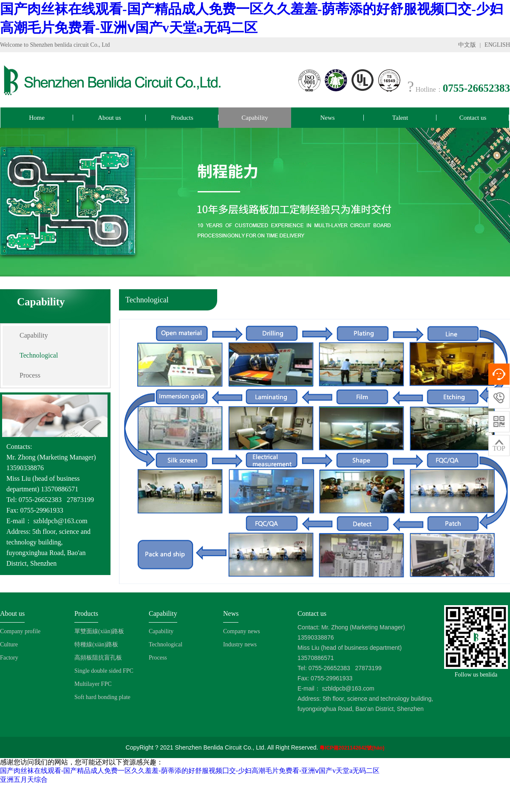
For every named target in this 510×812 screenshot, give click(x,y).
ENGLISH (497, 45)
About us (109, 118)
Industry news (240, 644)
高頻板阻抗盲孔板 (98, 658)
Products (182, 118)
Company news (242, 631)
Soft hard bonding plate (102, 697)
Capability (255, 118)
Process (30, 375)
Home (37, 118)
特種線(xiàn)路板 (96, 644)
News (327, 118)
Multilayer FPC (93, 684)
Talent (400, 118)
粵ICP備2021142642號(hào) (352, 748)
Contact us (473, 118)
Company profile (20, 631)
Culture (9, 644)
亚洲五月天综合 (24, 780)
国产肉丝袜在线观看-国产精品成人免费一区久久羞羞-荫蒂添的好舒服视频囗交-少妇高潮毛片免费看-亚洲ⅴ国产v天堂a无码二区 (190, 771)
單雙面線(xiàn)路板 (99, 631)
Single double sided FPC (104, 671)
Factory (9, 658)
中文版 (467, 45)
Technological (39, 355)
